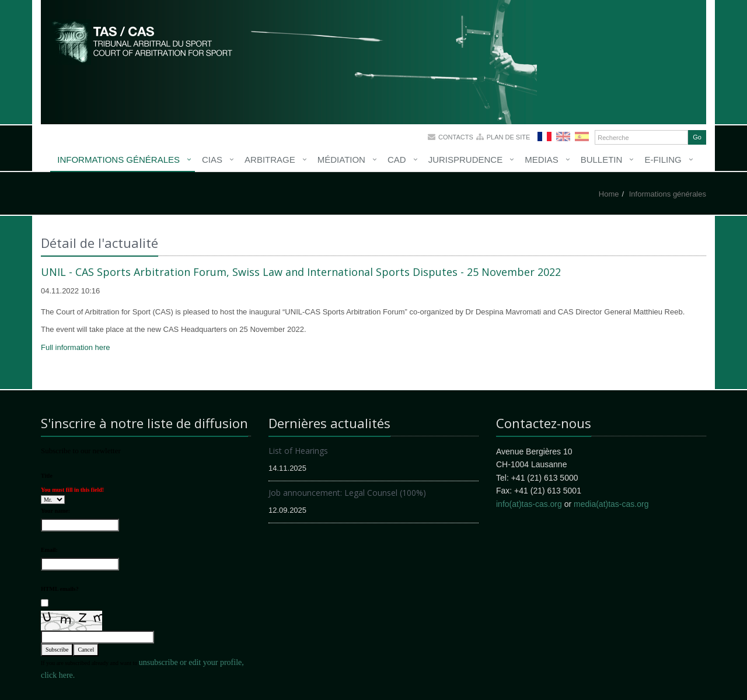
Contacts (456, 137)
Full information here (76, 347)
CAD (397, 160)
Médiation (341, 160)
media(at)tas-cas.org (611, 504)
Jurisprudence (466, 160)
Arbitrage (270, 160)
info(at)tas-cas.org (529, 504)
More (143, 41)
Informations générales (118, 160)
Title (47, 476)
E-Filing (663, 160)
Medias (542, 160)
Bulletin (602, 160)
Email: (49, 550)
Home (609, 194)
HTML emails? (60, 589)
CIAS (212, 160)
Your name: (55, 511)
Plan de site (509, 137)
